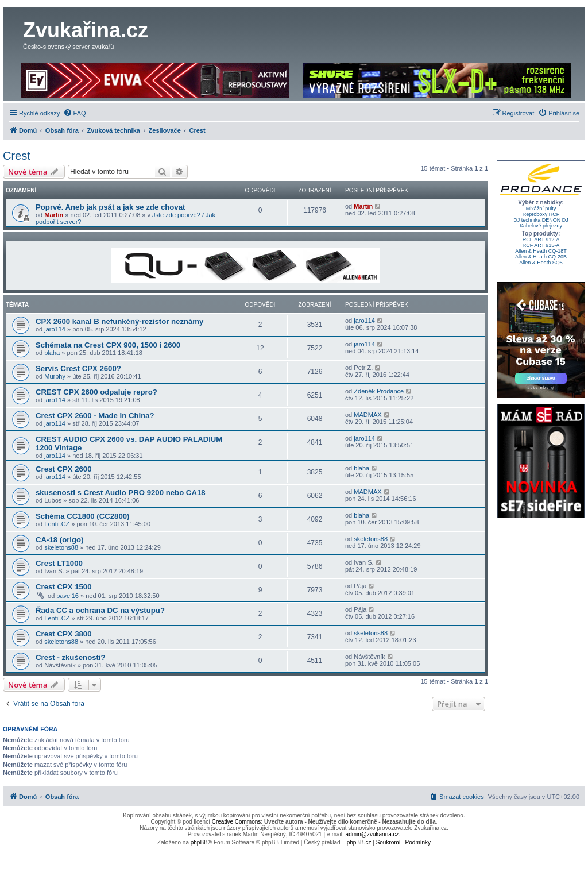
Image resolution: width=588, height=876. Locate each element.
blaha (52, 353)
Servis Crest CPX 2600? (78, 368)
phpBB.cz (359, 842)
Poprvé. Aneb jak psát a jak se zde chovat (110, 207)
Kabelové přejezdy (541, 226)
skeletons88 (61, 547)
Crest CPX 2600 (64, 469)
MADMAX (367, 415)
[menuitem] (75, 113)
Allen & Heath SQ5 (541, 263)
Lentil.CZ (57, 524)
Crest (17, 156)
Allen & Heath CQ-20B (541, 257)
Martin (54, 215)
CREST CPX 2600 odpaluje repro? (96, 392)
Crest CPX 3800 (64, 634)
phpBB (199, 842)
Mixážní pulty (541, 209)
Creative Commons (237, 822)
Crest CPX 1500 (64, 587)
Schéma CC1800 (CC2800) (82, 516)
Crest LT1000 (59, 563)
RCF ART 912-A (541, 240)
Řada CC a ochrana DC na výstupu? (100, 610)
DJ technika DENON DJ (541, 220)
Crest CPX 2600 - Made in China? (95, 416)
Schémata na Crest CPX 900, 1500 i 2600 (108, 345)
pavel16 (67, 596)
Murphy (55, 376)
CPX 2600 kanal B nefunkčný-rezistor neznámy (119, 321)
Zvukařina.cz (86, 30)
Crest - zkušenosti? (71, 657)
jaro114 (55, 329)
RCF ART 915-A (541, 245)
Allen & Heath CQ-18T (541, 251)
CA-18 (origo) (60, 540)
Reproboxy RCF (541, 214)
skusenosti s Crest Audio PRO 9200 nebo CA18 (121, 493)
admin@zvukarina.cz (372, 834)
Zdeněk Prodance (379, 391)
